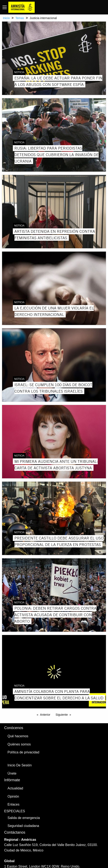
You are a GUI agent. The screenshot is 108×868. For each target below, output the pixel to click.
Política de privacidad (23, 752)
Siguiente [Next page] (62, 715)
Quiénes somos (19, 744)
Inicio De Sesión (20, 765)
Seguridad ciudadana (23, 826)
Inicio (6, 18)
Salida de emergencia (24, 818)
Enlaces (13, 804)
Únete (12, 773)
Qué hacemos (18, 736)
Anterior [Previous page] (45, 715)
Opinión (13, 796)
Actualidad (15, 788)
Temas (20, 18)
